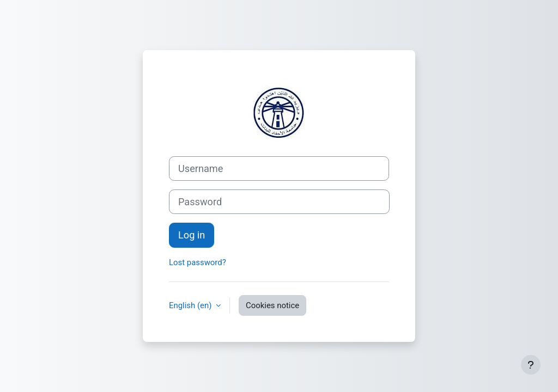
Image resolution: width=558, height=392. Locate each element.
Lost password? (198, 262)
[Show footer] (531, 365)
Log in (192, 235)
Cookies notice (272, 305)
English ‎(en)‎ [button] (191, 305)
